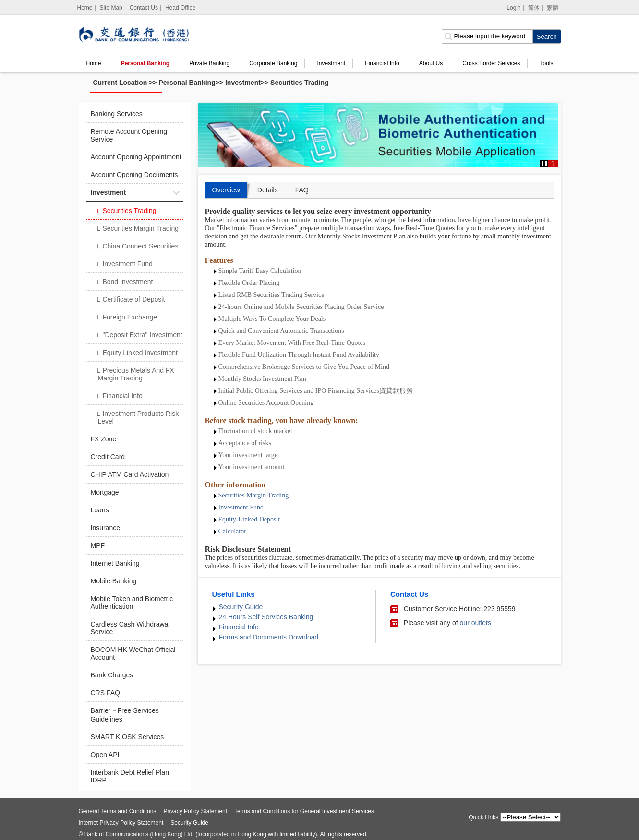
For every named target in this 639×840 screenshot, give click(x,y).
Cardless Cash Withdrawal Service (130, 628)
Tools (546, 63)
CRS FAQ (105, 693)
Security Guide (241, 607)
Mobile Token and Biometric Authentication (132, 603)
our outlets (476, 623)
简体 (534, 8)
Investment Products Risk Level (137, 417)
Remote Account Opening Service (129, 135)
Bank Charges (112, 675)
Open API (105, 755)
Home (94, 63)
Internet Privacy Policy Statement (121, 823)
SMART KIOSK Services (127, 737)
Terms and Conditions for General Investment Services (304, 811)
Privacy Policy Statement (195, 811)
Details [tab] (268, 190)
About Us (431, 63)
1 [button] (553, 164)
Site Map (111, 8)
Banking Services (117, 114)
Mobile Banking (114, 581)
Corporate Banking (273, 63)
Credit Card (108, 457)
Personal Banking (145, 63)
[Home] (85, 8)
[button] (544, 164)
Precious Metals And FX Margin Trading (135, 374)
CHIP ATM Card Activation (130, 474)
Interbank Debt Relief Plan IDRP (130, 776)
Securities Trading (299, 83)
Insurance (105, 528)
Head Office (180, 8)
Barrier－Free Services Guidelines (125, 715)
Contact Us (144, 8)
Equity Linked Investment (137, 354)
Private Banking (209, 63)
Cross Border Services (491, 63)
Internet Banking (115, 563)
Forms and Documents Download (269, 637)
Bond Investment (124, 283)
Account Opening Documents (134, 175)
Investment (332, 63)
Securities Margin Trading (137, 229)
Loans (100, 510)
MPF (98, 545)
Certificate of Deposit (130, 300)
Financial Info (382, 63)
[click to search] (547, 36)
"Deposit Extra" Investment (139, 336)
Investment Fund (124, 265)
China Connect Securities (137, 247)
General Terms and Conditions (118, 811)
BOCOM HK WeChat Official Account (133, 653)
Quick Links (483, 817)
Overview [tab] (226, 190)
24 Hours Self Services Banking (266, 617)
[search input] (487, 36)
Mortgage (105, 492)
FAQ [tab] (302, 190)
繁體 (553, 8)
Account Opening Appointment (136, 157)
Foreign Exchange (127, 318)
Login (513, 8)
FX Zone (104, 439)
